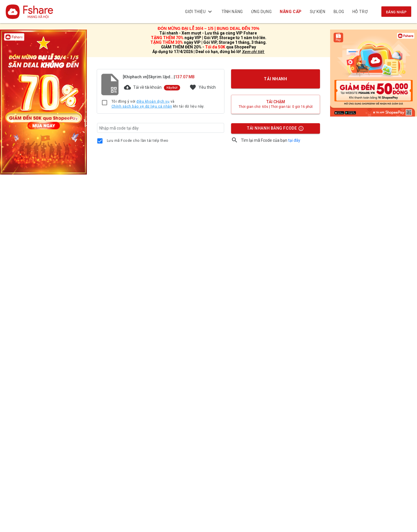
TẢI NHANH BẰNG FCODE (273, 130)
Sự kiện (318, 12)
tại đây (294, 140)
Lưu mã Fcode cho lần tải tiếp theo (138, 141)
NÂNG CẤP (291, 12)
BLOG (339, 12)
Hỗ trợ (360, 12)
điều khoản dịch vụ (153, 101)
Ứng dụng (261, 12)
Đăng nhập (396, 12)
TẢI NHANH (276, 79)
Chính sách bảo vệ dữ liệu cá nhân (142, 106)
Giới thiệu (199, 12)
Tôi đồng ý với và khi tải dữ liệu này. (158, 104)
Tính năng (232, 12)
